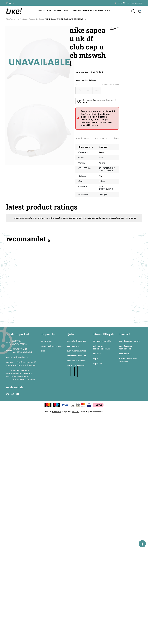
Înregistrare (137, 3)
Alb (100, 176)
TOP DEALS (98, 11)
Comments (101, 138)
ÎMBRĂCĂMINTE (61, 11)
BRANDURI (87, 11)
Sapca (42, 19)
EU (77, 84)
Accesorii (33, 19)
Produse (23, 19)
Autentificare (124, 3)
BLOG (107, 11)
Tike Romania (12, 19)
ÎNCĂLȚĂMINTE (45, 11)
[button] (10, 3)
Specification (82, 138)
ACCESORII (76, 11)
